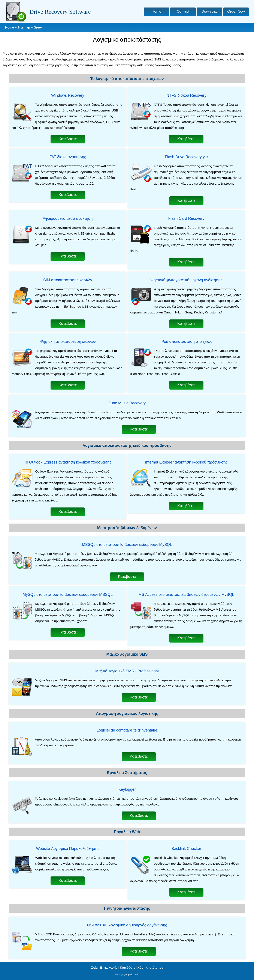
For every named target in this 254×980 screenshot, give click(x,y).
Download (210, 11)
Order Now (236, 11)
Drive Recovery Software (60, 12)
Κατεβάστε (68, 139)
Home (156, 11)
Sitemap (24, 27)
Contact (183, 11)
